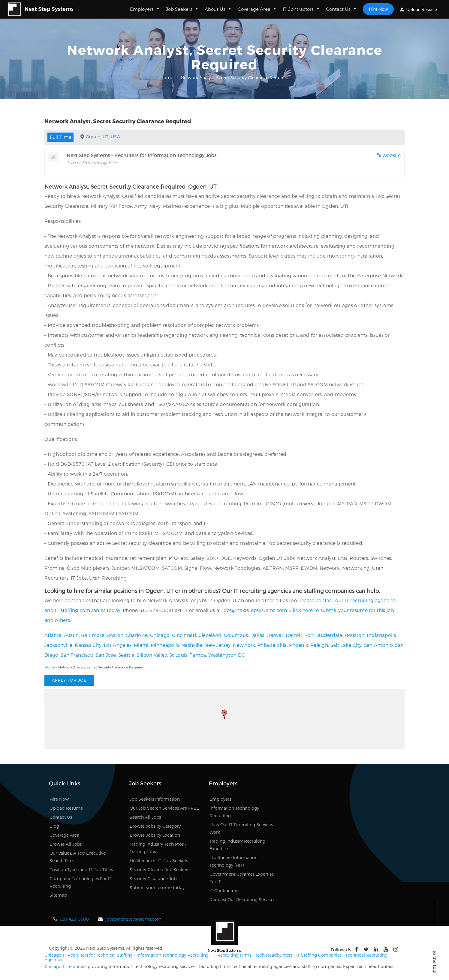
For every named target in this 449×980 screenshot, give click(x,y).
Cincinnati (184, 635)
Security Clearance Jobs (154, 878)
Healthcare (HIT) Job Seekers (159, 860)
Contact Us (341, 9)
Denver (275, 635)
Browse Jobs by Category (155, 826)
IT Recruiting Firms (232, 955)
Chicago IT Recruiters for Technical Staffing (89, 955)
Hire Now (378, 9)
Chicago (160, 635)
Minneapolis (165, 645)
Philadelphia (272, 645)
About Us (218, 9)
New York (244, 645)
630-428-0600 (74, 919)
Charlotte (137, 635)
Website (392, 155)
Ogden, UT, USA (103, 137)
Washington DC (227, 655)
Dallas (257, 635)
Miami (141, 645)
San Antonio (378, 645)
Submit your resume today (157, 887)
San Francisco (77, 655)
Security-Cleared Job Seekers (159, 869)
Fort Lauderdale (323, 635)
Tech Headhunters (274, 955)
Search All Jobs (145, 817)
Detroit (294, 635)
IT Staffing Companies (319, 955)
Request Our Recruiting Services (242, 899)
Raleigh (319, 645)
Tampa (198, 655)
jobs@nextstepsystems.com (255, 610)
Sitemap (58, 895)
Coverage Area (257, 9)
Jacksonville (59, 645)
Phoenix (298, 645)
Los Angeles (118, 645)
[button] (224, 714)
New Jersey (217, 645)
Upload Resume (418, 9)
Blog (54, 826)
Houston (355, 635)
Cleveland (210, 635)
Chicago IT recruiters (65, 966)
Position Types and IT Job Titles (81, 869)
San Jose (106, 655)
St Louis (178, 655)
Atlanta (53, 635)
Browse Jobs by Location (155, 835)
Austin (71, 635)
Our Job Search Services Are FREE (164, 808)
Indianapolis (381, 635)
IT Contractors (301, 9)
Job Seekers (182, 9)
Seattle (126, 655)
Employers (145, 9)
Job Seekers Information (155, 799)
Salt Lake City (346, 645)
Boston (115, 635)
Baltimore (93, 635)
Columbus (236, 635)
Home (167, 78)
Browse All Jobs (66, 844)
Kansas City (88, 645)
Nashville (192, 645)
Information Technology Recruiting (173, 955)
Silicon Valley (152, 655)
